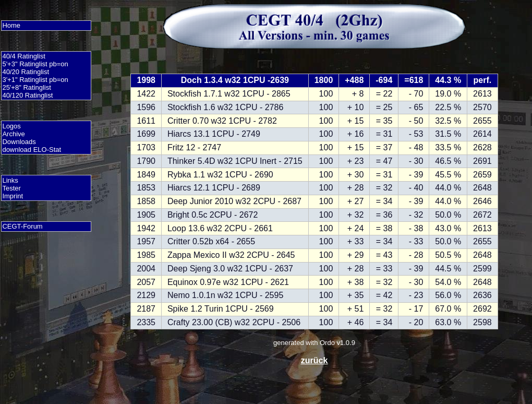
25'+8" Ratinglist (26, 87)
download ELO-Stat (32, 150)
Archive (13, 134)
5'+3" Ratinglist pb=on (35, 64)
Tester (11, 188)
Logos (11, 126)
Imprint (13, 196)
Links (10, 180)
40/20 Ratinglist (26, 72)
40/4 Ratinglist (23, 56)
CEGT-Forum (22, 226)
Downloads (19, 142)
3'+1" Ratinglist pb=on (35, 80)
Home (11, 25)
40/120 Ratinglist (27, 95)
